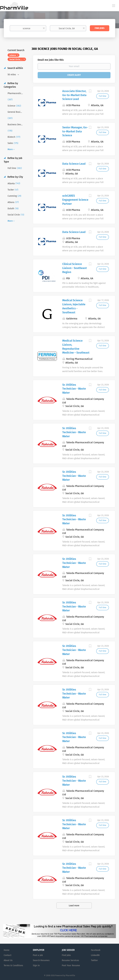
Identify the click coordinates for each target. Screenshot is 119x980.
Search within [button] (15, 68)
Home (7, 950)
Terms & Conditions (13, 965)
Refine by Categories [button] (11, 85)
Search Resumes (41, 960)
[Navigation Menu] (114, 5)
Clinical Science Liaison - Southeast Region (75, 268)
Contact (8, 955)
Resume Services (70, 960)
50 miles (12, 75)
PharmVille (70, 975)
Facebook (96, 950)
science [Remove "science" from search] (13, 55)
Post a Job (38, 955)
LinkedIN (95, 955)
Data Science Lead (74, 164)
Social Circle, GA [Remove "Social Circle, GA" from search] (16, 59)
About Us (8, 960)
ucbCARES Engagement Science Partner (75, 200)
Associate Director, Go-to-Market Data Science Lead (74, 95)
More (10, 149)
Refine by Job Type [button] (13, 160)
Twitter (94, 960)
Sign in (36, 965)
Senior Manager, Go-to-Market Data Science (75, 131)
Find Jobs (100, 28)
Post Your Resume (71, 965)
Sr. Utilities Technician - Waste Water (74, 389)
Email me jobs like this (51, 60)
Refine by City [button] (15, 177)
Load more (74, 906)
